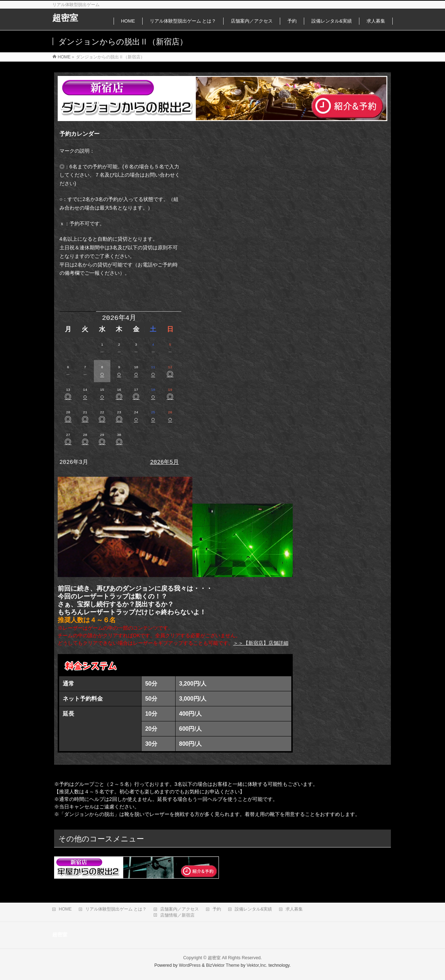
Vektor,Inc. (257, 965)
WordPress (190, 965)
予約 (217, 909)
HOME (65, 909)
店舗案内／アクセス (180, 909)
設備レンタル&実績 (253, 909)
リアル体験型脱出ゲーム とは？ (116, 909)
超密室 (65, 18)
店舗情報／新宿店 (177, 915)
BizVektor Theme (223, 965)
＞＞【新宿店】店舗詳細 (261, 643)
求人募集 (294, 909)
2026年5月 (164, 462)
